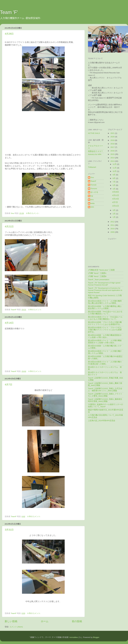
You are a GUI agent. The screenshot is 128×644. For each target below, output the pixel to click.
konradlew (74, 637)
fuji (92, 196)
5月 (114, 185)
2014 (113, 158)
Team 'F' (9, 12)
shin (92, 207)
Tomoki (94, 185)
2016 (113, 151)
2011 (113, 225)
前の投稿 (77, 621)
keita (93, 203)
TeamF (93, 181)
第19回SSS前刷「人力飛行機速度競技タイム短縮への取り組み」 (105, 336)
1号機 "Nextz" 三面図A (97, 273)
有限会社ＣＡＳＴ (95, 151)
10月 (115, 171)
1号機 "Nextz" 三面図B (97, 276)
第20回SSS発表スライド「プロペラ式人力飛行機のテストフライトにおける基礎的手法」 (105, 330)
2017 (113, 147)
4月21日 (9, 227)
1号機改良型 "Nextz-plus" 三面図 (101, 270)
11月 (115, 168)
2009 (113, 232)
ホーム (45, 621)
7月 (114, 182)
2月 (114, 214)
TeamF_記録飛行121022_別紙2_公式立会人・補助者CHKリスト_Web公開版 (105, 390)
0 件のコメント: (33, 213)
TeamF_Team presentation (99, 280)
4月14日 (9, 323)
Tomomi (94, 189)
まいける (94, 192)
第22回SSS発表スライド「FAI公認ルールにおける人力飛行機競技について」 (105, 318)
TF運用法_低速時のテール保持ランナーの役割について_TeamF (105, 406)
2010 (113, 229)
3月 (114, 210)
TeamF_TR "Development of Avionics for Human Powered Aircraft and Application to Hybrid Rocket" (105, 290)
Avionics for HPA (95, 154)
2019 (113, 140)
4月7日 (9, 385)
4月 (114, 189)
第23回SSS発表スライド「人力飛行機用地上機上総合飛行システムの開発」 (105, 302)
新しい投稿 (11, 621)
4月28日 (9, 34)
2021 (113, 133)
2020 (113, 137)
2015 (113, 154)
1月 (114, 217)
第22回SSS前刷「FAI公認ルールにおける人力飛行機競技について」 (105, 313)
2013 (113, 161)
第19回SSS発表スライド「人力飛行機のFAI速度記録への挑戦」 (105, 363)
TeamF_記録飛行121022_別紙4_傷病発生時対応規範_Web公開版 (105, 400)
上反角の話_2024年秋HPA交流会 (102, 421)
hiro (92, 200)
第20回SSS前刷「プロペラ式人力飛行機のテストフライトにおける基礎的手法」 (105, 323)
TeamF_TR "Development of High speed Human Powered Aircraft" (104, 284)
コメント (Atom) (16, 627)
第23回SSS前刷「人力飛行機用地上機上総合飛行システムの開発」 (105, 307)
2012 (113, 222)
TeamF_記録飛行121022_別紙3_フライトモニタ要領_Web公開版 (105, 395)
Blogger (96, 637)
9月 (114, 175)
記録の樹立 (108, 112)
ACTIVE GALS (94, 133)
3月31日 (9, 530)
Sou (92, 177)
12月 (115, 164)
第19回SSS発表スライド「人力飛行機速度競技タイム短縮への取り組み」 (105, 342)
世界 (102, 112)
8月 (114, 178)
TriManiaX (92, 167)
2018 (113, 144)
